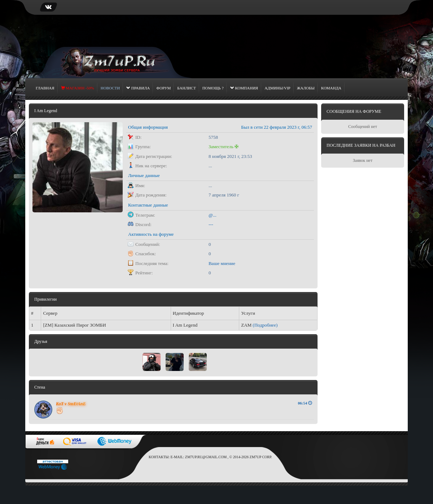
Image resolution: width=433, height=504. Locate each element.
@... (213, 215)
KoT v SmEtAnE (71, 404)
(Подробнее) (265, 325)
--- (211, 224)
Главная (45, 88)
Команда (331, 88)
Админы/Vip (277, 88)
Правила (138, 88)
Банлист (187, 88)
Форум (163, 88)
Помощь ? (213, 88)
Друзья (41, 341)
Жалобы (306, 88)
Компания (244, 88)
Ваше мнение (222, 263)
